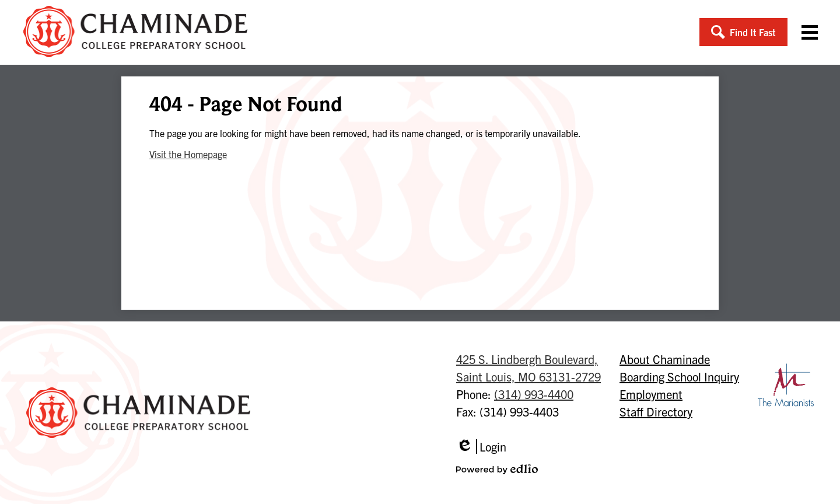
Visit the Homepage (188, 154)
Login (481, 447)
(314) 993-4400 (534, 394)
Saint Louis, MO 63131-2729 (528, 367)
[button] (743, 32)
